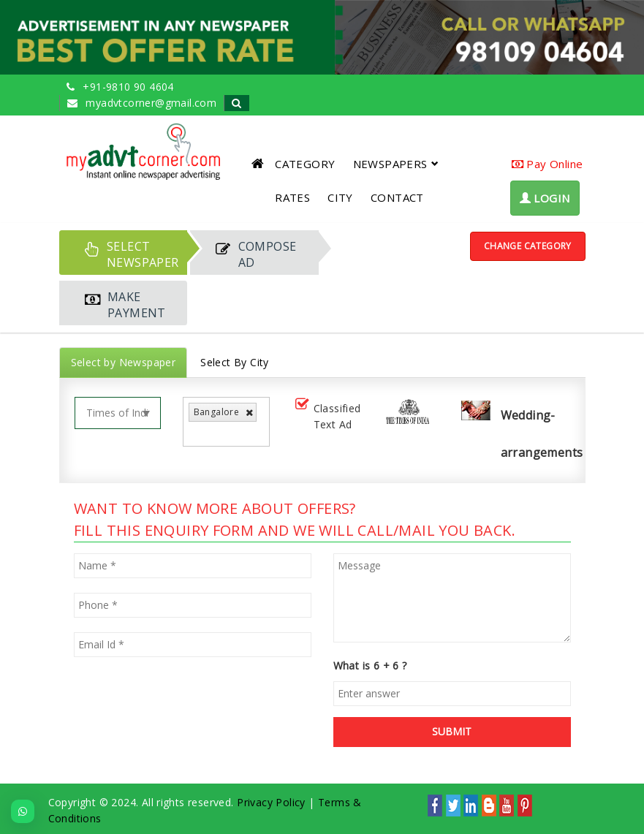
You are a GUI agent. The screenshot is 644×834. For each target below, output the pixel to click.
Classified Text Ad (327, 416)
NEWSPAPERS (396, 164)
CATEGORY (305, 164)
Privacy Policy (271, 802)
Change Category (528, 246)
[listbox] (197, 433)
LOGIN (545, 198)
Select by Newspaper (124, 362)
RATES (292, 197)
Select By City (235, 362)
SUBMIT (452, 731)
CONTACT (397, 197)
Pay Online (548, 164)
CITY (340, 197)
